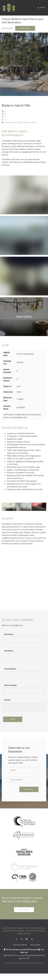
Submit (13, 719)
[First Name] (24, 640)
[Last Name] (24, 656)
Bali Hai (29, 931)
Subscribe (29, 789)
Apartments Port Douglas (13, 928)
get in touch (24, 908)
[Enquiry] (24, 708)
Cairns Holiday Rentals (35, 928)
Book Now (20, 27)
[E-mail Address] (24, 674)
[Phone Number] (24, 690)
